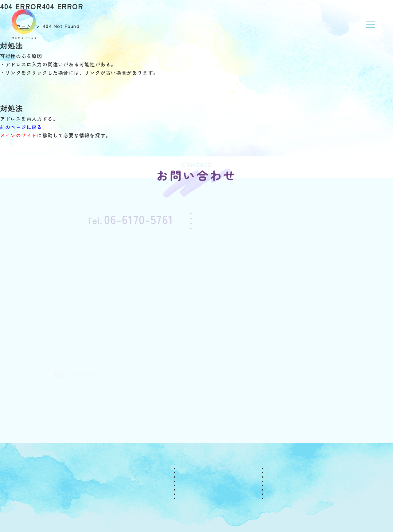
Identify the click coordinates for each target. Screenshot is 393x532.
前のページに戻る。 (24, 127)
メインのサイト (18, 135)
